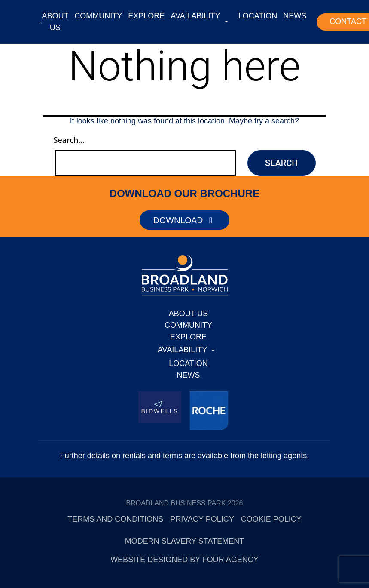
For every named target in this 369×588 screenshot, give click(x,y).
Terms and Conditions (115, 519)
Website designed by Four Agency (184, 560)
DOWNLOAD (184, 220)
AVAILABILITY (195, 16)
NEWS (295, 16)
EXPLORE (146, 16)
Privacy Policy (202, 519)
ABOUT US (55, 22)
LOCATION (258, 16)
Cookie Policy (271, 519)
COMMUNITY (98, 16)
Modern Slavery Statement (184, 541)
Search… (69, 140)
